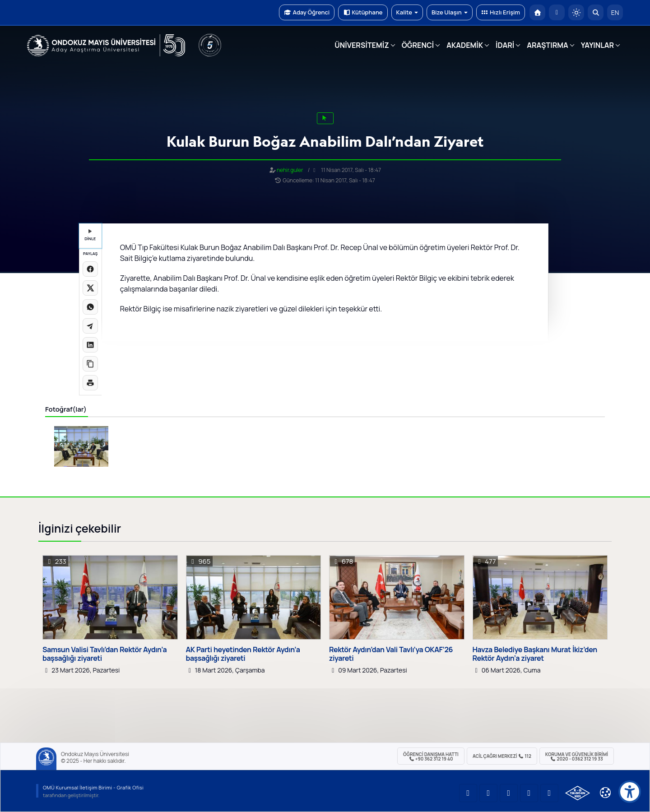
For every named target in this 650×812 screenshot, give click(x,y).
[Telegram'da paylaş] (90, 326)
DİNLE (90, 235)
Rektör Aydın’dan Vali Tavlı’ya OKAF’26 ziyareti (391, 654)
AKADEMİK (465, 45)
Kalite (407, 12)
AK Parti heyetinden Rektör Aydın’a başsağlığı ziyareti (243, 654)
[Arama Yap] (596, 12)
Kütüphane (363, 12)
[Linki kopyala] (90, 364)
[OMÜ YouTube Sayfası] (468, 793)
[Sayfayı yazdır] (90, 383)
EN (615, 12)
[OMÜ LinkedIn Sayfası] (488, 793)
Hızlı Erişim (501, 12)
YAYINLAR (597, 45)
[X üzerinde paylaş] (90, 288)
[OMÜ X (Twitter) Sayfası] (529, 793)
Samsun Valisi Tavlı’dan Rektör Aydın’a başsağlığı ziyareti (104, 654)
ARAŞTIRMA (547, 45)
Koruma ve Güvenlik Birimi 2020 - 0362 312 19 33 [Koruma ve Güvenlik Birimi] (577, 756)
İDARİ (505, 45)
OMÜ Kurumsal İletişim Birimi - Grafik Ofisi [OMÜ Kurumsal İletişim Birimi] (93, 787)
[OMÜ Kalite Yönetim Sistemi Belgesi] (578, 793)
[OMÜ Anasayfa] (537, 12)
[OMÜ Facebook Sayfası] (549, 793)
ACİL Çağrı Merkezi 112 (502, 756)
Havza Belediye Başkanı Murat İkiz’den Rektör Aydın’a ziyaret (535, 654)
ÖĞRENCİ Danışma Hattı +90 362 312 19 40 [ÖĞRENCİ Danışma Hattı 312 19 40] (431, 756)
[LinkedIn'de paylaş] (90, 345)
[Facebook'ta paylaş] (90, 269)
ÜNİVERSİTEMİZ (362, 45)
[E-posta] (557, 12)
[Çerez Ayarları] (605, 793)
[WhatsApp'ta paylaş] (90, 307)
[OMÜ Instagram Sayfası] (509, 793)
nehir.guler (290, 170)
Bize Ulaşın (450, 12)
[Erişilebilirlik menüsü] (630, 792)
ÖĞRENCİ (418, 45)
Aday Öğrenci (307, 12)
